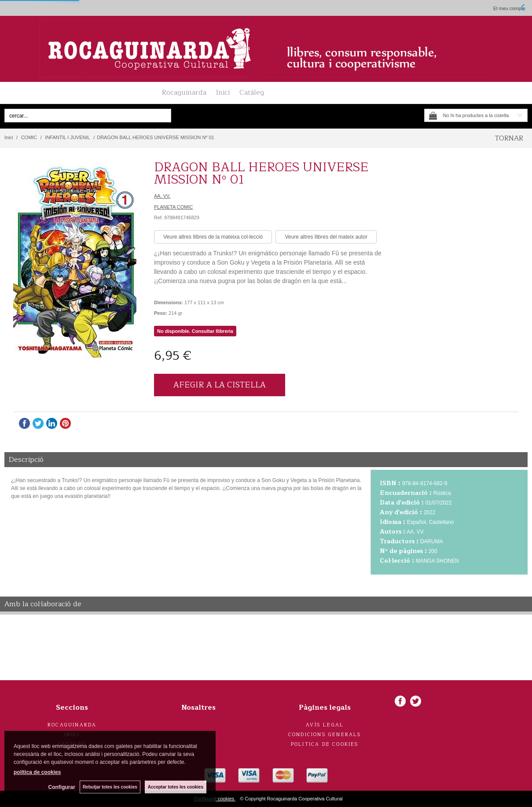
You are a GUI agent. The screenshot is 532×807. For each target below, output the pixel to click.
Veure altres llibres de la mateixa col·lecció (213, 237)
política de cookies (37, 772)
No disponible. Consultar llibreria (195, 331)
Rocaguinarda (184, 92)
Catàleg (252, 92)
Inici (223, 92)
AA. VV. (162, 196)
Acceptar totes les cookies (176, 787)
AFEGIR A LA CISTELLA (220, 385)
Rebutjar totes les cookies (110, 787)
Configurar (62, 787)
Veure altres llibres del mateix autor (326, 237)
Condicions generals (325, 735)
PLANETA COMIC (173, 207)
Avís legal (325, 725)
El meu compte (509, 8)
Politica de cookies (325, 744)
